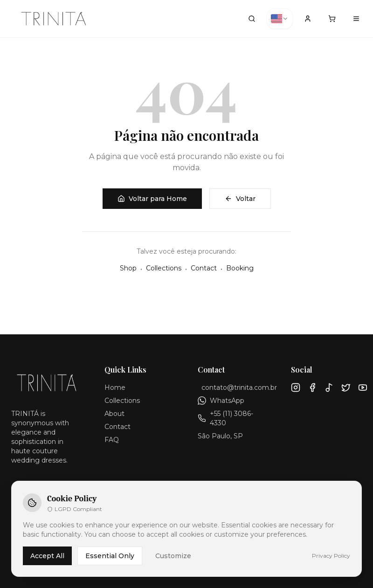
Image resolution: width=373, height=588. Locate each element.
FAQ (112, 440)
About (114, 414)
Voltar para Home (152, 199)
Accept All (47, 556)
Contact (204, 268)
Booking (240, 268)
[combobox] (280, 19)
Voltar (240, 199)
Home (115, 387)
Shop (128, 268)
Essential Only (110, 556)
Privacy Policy (331, 556)
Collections (164, 268)
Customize (173, 556)
